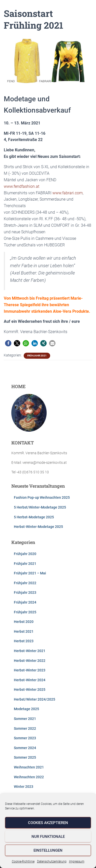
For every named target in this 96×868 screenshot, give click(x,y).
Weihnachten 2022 (29, 777)
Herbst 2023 (24, 641)
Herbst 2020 (24, 622)
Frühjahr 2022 (25, 583)
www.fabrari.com (68, 193)
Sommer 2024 (25, 748)
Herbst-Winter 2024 (30, 680)
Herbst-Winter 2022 (30, 661)
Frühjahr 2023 (25, 592)
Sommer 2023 (25, 738)
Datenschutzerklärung (52, 861)
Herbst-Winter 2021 (30, 651)
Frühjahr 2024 (25, 602)
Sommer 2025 (25, 757)
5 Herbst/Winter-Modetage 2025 (40, 507)
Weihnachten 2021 (29, 767)
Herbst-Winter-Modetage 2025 (38, 527)
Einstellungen (48, 850)
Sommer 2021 (25, 719)
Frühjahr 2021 (37, 356)
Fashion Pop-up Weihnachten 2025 (42, 497)
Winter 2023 (24, 787)
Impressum (77, 861)
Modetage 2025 (26, 709)
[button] (8, 343)
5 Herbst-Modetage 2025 (34, 517)
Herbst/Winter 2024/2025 (35, 699)
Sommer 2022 (25, 728)
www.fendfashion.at (22, 186)
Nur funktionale (48, 837)
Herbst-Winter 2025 (30, 690)
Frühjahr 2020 (25, 554)
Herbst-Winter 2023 (30, 670)
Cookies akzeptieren (48, 823)
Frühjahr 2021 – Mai (30, 573)
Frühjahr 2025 (25, 612)
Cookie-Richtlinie (23, 861)
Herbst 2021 (24, 631)
